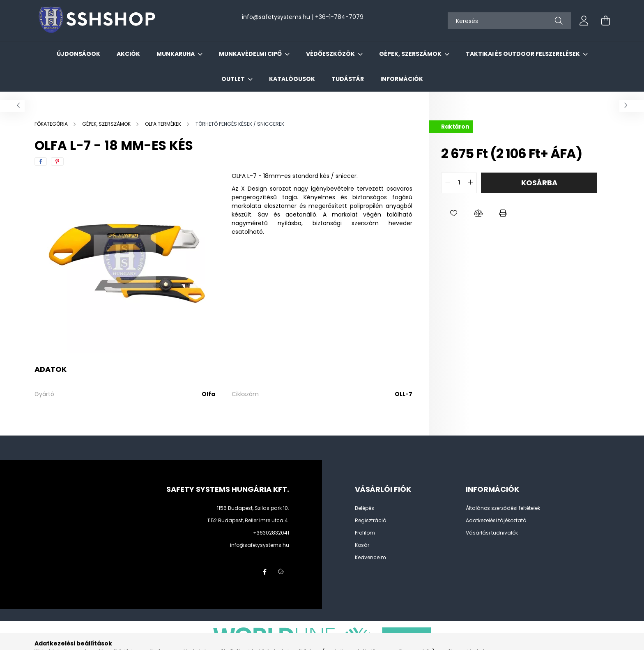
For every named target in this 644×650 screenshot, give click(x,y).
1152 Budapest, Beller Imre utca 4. (248, 520)
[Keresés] (509, 21)
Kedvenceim (370, 558)
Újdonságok (78, 54)
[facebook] (41, 161)
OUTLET (234, 79)
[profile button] (584, 21)
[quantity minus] (448, 183)
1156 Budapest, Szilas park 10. (253, 508)
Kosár (362, 545)
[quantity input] (459, 183)
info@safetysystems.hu (260, 545)
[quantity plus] (470, 183)
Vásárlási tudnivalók (492, 533)
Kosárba (539, 183)
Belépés (365, 508)
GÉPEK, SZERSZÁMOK (411, 54)
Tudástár (348, 79)
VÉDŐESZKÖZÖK (331, 54)
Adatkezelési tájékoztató (496, 521)
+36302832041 (271, 533)
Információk (402, 79)
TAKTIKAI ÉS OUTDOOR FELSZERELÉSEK (523, 54)
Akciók (128, 54)
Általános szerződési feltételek (503, 508)
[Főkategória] (52, 124)
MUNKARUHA (176, 54)
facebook (264, 572)
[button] (453, 214)
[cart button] (605, 21)
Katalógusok (292, 79)
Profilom (365, 533)
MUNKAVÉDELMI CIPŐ (251, 54)
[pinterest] (57, 161)
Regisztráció (370, 521)
